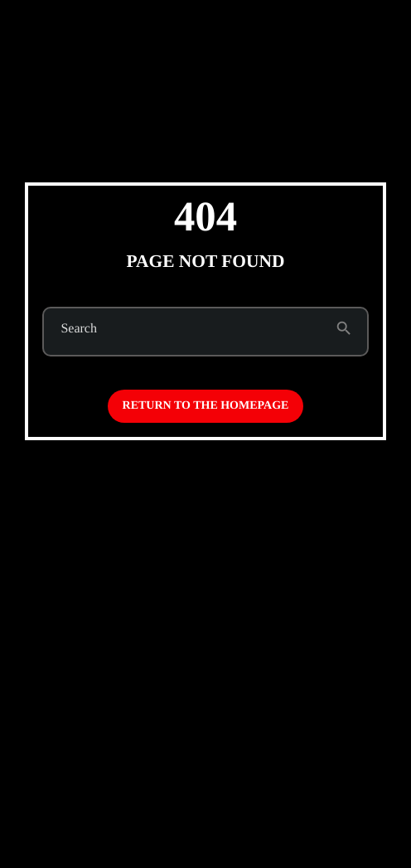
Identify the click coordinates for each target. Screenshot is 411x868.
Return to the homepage (206, 406)
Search (79, 329)
